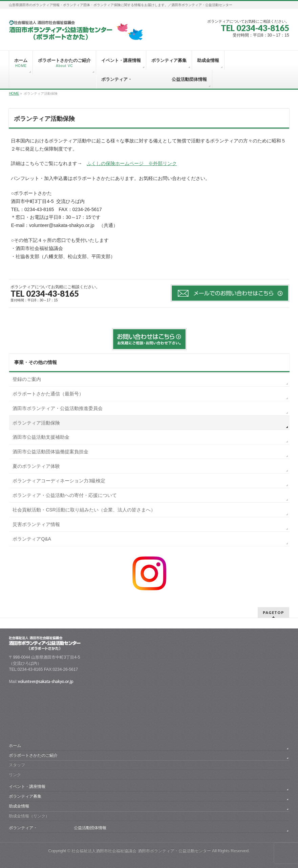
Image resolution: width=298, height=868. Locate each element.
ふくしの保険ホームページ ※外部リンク (132, 163)
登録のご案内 (27, 379)
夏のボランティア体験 (36, 466)
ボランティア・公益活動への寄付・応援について (65, 495)
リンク (15, 775)
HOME (14, 94)
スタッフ (17, 765)
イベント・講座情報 (27, 786)
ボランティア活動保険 (36, 423)
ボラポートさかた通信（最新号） (48, 394)
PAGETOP (273, 612)
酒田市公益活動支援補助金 (41, 437)
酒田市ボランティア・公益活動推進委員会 (58, 408)
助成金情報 (19, 806)
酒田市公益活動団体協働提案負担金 (50, 452)
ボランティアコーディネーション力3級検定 (59, 481)
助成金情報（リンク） (29, 816)
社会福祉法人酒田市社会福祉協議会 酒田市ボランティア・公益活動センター (141, 851)
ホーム (15, 746)
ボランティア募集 (25, 796)
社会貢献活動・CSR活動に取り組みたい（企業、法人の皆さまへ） (84, 510)
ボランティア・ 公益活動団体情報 (58, 828)
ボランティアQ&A (32, 539)
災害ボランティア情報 (36, 524)
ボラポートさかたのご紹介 (33, 755)
